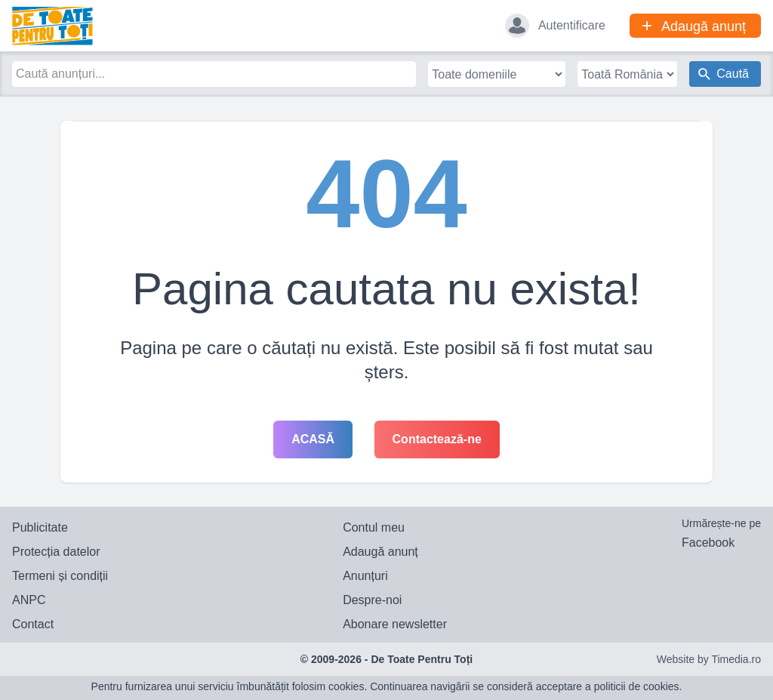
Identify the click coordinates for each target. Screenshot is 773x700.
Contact (33, 624)
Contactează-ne (437, 439)
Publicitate (40, 527)
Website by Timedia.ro (709, 659)
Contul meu (374, 527)
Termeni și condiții (60, 576)
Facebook (708, 543)
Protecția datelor (56, 552)
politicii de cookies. (638, 686)
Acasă (313, 439)
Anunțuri (365, 576)
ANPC (29, 600)
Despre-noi (372, 600)
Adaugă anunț (380, 552)
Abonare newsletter (395, 624)
